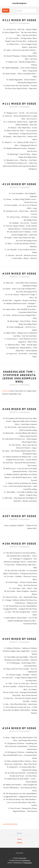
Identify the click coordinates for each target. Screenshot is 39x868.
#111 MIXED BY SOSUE (19, 104)
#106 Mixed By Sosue (19, 544)
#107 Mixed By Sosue (20, 516)
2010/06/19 (13, 385)
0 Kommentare (24, 23)
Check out (6, 391)
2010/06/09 (13, 519)
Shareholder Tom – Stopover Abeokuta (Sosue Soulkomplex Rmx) (19, 377)
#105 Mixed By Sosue (19, 639)
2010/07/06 (13, 107)
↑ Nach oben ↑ (20, 853)
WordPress (26, 860)
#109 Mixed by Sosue (19, 274)
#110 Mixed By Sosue (19, 184)
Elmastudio (28, 863)
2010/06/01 (13, 547)
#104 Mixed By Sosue (19, 728)
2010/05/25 (13, 642)
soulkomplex (19, 3)
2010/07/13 (13, 23)
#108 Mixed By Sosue (19, 409)
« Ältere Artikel (10, 824)
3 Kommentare (24, 385)
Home (20, 839)
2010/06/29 (13, 187)
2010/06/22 (13, 277)
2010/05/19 (13, 731)
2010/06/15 (13, 412)
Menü (6, 10)
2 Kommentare (24, 187)
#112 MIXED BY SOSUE (19, 20)
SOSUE (19, 843)
